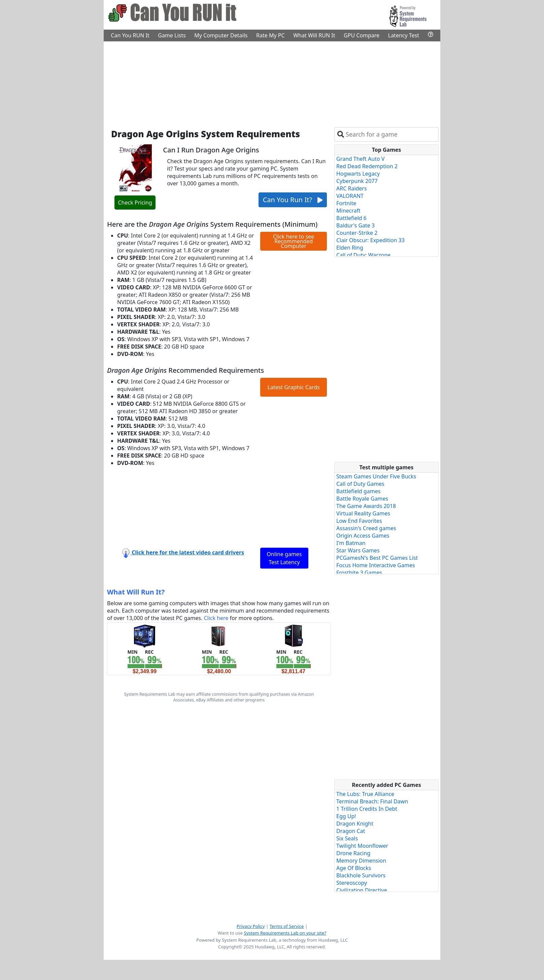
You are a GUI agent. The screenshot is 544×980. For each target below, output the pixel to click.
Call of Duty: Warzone (363, 255)
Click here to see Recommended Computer (294, 241)
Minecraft (348, 211)
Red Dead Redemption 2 (367, 166)
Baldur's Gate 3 (355, 225)
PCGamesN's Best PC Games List (377, 558)
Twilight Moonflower (362, 846)
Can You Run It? (293, 200)
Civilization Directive (362, 890)
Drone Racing (353, 853)
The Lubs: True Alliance (365, 794)
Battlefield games (358, 491)
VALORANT (350, 196)
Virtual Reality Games (363, 513)
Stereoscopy (352, 883)
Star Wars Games (358, 550)
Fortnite (346, 203)
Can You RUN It (130, 35)
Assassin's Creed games (366, 528)
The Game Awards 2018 (366, 506)
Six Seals (347, 838)
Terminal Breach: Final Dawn (372, 801)
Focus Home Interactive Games (376, 565)
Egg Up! (346, 816)
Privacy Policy (251, 926)
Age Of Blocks (354, 868)
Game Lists (172, 35)
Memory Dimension (361, 861)
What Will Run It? (136, 592)
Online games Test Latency (284, 558)
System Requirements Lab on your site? (285, 933)
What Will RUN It (314, 35)
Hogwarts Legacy (358, 174)
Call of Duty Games (360, 484)
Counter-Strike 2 (357, 233)
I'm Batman (351, 543)
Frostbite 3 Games (359, 573)
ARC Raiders (352, 188)
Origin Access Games (363, 536)
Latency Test (404, 35)
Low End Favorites (359, 521)
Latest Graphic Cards (294, 387)
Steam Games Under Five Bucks (376, 476)
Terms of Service (287, 926)
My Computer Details (221, 35)
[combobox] (391, 134)
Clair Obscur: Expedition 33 (370, 240)
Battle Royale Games (362, 499)
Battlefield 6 (351, 218)
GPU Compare (362, 35)
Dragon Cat (351, 831)
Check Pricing (135, 203)
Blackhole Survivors (361, 875)
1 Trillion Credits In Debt (367, 809)
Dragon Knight (355, 824)
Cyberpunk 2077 (357, 181)
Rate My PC (270, 35)
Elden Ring (350, 248)
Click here (216, 618)
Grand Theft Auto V (360, 159)
